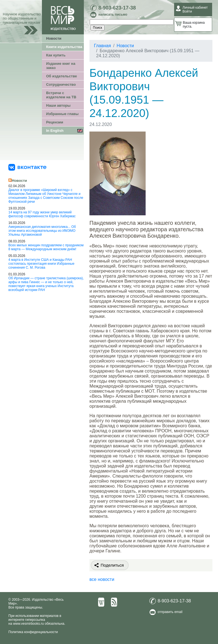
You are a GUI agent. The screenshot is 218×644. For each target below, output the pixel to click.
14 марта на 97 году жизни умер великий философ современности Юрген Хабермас (42, 214)
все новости (102, 579)
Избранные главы (62, 114)
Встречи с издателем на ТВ (61, 95)
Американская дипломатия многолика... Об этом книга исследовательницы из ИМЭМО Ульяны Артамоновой (42, 231)
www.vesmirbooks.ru (29, 624)
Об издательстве (61, 76)
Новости (54, 38)
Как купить (56, 55)
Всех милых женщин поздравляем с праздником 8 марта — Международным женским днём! (46, 247)
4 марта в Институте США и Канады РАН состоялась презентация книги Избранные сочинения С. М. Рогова (41, 264)
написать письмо (113, 15)
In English (55, 131)
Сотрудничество (61, 84)
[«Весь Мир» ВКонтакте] (27, 167)
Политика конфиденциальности (33, 632)
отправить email (170, 612)
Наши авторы (58, 105)
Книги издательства (64, 47)
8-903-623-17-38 (117, 8)
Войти (187, 11)
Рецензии (55, 122)
